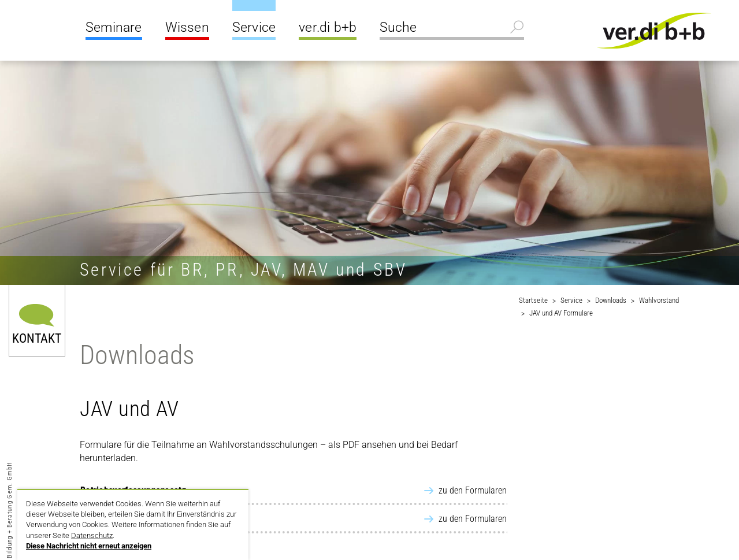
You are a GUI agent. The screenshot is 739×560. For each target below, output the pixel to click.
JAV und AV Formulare (561, 313)
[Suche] (452, 29)
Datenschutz (92, 535)
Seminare (114, 27)
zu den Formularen (473, 490)
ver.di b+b (328, 27)
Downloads (611, 300)
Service (254, 27)
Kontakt (37, 338)
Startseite (533, 300)
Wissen (187, 27)
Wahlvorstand (659, 300)
